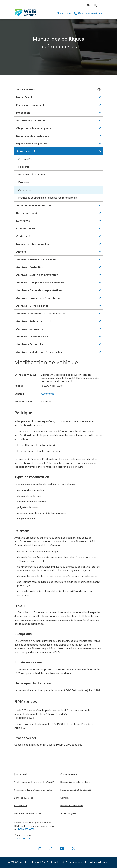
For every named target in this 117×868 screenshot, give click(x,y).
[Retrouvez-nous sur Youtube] (62, 849)
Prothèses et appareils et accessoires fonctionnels (48, 198)
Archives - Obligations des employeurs (40, 283)
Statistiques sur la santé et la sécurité (34, 782)
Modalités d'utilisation (72, 805)
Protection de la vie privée (28, 813)
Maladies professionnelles (32, 244)
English (88, 5)
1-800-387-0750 (26, 829)
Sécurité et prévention (31, 120)
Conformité (23, 236)
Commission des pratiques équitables (33, 790)
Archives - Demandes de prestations (39, 290)
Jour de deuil (20, 774)
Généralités (25, 159)
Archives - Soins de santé (32, 306)
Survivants (23, 221)
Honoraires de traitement (33, 174)
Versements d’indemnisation (34, 205)
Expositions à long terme (32, 144)
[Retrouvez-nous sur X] (73, 849)
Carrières (65, 798)
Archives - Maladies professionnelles (39, 352)
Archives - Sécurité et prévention (37, 275)
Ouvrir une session (89, 13)
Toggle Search (95, 5)
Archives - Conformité (30, 344)
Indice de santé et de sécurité (76, 790)
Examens (24, 182)
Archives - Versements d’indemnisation (41, 313)
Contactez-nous (69, 774)
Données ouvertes (23, 798)
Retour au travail (27, 213)
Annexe (21, 252)
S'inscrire (63, 13)
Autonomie (25, 190)
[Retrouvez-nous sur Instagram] (51, 849)
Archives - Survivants (30, 329)
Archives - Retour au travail (33, 321)
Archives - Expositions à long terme (38, 298)
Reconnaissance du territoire (75, 782)
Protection (23, 113)
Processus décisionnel (30, 105)
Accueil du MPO (26, 89)
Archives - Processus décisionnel (37, 259)
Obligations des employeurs (34, 128)
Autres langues (68, 813)
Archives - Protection (30, 267)
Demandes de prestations (33, 136)
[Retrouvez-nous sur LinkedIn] (40, 849)
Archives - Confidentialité (32, 337)
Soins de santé (26, 151)
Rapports (24, 167)
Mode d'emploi (25, 97)
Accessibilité (20, 805)
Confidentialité (26, 228)
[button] (100, 97)
